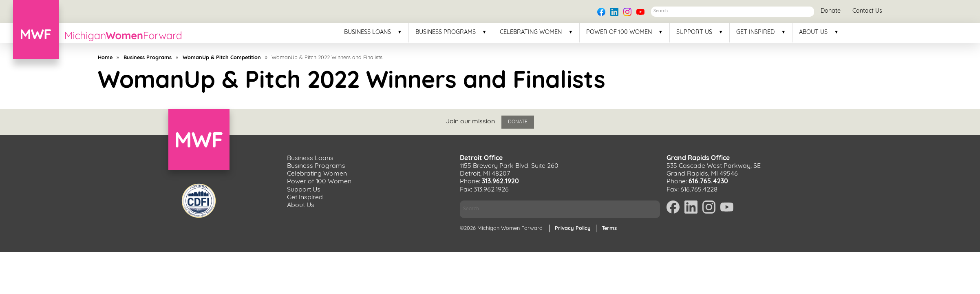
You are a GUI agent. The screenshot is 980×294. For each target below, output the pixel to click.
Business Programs (446, 33)
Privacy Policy (573, 228)
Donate (831, 11)
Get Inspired (755, 33)
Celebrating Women (531, 33)
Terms (609, 228)
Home (105, 58)
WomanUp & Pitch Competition (222, 58)
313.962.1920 (500, 182)
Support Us (694, 33)
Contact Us (867, 11)
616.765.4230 (708, 182)
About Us (813, 33)
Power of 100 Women (619, 33)
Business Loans (367, 33)
